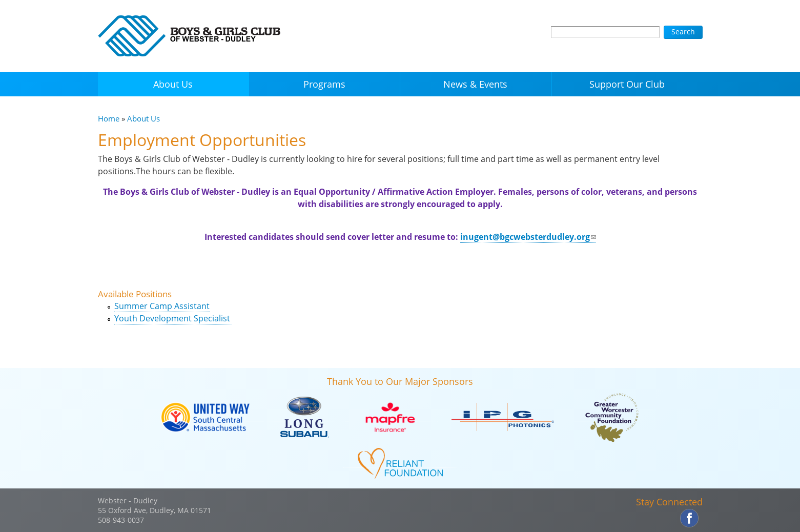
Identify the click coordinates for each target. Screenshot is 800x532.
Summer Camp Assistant (162, 306)
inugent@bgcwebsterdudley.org (528, 237)
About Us (173, 84)
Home (109, 118)
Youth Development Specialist (173, 318)
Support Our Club (627, 84)
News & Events (475, 84)
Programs (324, 84)
